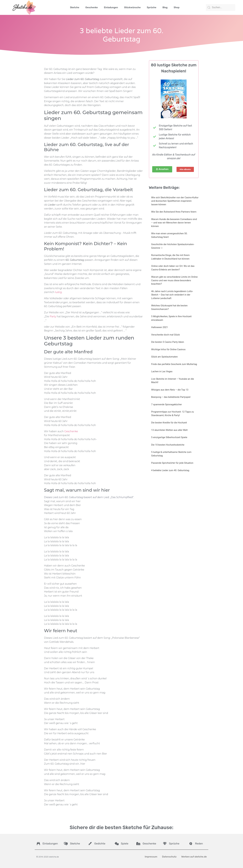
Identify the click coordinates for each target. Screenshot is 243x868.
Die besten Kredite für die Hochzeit (169, 423)
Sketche (75, 7)
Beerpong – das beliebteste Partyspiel (171, 397)
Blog (165, 7)
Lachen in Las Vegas (162, 371)
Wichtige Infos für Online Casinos (168, 349)
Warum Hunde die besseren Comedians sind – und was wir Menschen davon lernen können (174, 223)
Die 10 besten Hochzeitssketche (168, 445)
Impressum (151, 857)
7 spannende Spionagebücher (167, 404)
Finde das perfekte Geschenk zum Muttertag (174, 364)
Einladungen (111, 7)
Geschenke (92, 7)
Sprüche (151, 7)
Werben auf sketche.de (194, 857)
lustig (58, 292)
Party (53, 316)
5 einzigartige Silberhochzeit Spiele (169, 437)
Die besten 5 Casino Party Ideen (168, 342)
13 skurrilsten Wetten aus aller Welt (169, 430)
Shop (177, 7)
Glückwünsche (132, 7)
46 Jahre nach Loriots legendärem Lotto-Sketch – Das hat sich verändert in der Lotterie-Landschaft (172, 295)
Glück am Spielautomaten (165, 357)
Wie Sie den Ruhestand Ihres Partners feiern (174, 212)
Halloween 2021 (160, 327)
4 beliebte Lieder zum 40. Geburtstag (170, 470)
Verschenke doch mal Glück (166, 335)
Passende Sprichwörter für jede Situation (172, 463)
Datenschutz (169, 857)
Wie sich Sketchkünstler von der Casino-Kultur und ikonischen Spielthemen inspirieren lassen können (175, 201)
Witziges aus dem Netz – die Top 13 (170, 390)
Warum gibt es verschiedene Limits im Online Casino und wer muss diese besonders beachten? (175, 280)
